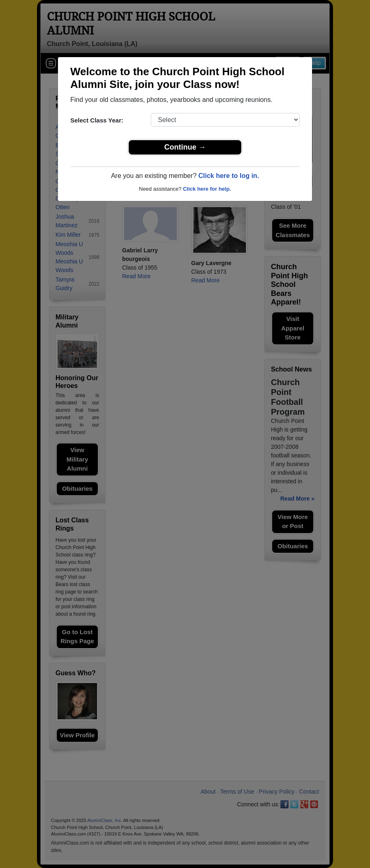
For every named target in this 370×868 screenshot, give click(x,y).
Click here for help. (207, 189)
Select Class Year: (97, 120)
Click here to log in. (229, 176)
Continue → (185, 147)
